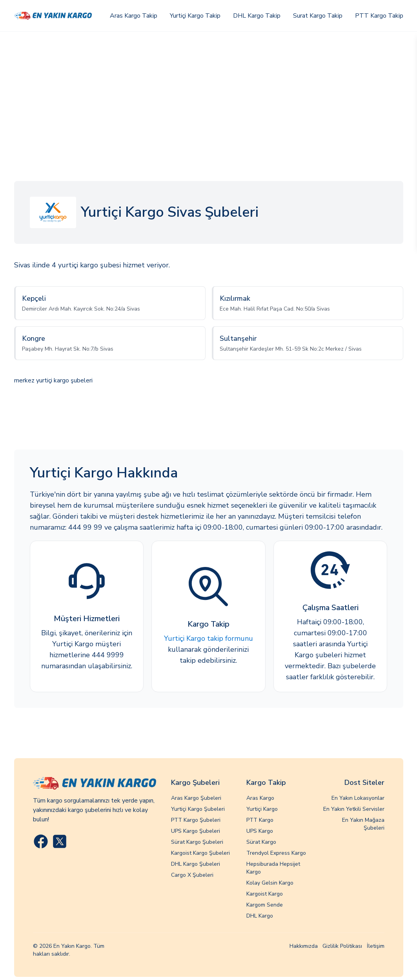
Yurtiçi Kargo (262, 809)
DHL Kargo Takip (257, 16)
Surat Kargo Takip (318, 16)
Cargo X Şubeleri (192, 875)
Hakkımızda (304, 946)
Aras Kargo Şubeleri (196, 798)
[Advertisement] (208, 91)
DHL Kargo (260, 916)
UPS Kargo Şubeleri (196, 831)
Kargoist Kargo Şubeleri (200, 853)
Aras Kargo (260, 798)
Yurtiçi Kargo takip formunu (208, 638)
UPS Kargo (260, 831)
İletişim (376, 946)
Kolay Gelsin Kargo (270, 883)
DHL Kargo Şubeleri (196, 864)
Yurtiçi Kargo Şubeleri (198, 809)
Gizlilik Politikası (342, 946)
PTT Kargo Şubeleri (196, 820)
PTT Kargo (260, 820)
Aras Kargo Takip (134, 16)
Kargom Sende (265, 905)
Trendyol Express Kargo (276, 853)
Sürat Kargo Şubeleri (197, 842)
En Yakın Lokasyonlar (358, 798)
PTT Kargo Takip (379, 16)
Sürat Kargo (261, 842)
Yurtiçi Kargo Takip (195, 16)
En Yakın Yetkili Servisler (354, 809)
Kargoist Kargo (265, 894)
